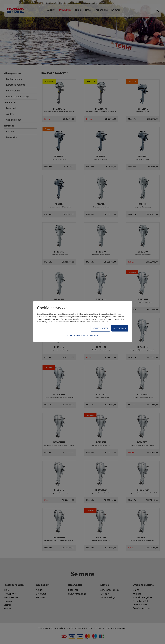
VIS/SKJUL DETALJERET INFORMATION (82, 336)
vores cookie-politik (102, 322)
